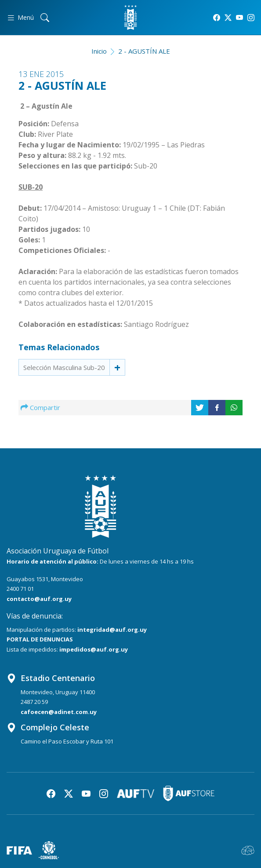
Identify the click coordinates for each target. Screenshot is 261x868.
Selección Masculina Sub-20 (64, 367)
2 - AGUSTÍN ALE (144, 51)
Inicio (99, 51)
